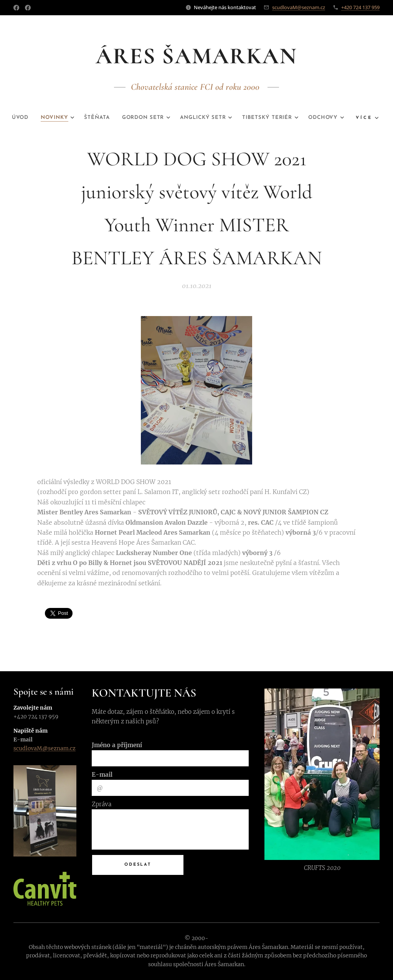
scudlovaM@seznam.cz (299, 7)
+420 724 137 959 (360, 7)
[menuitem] (31, 118)
